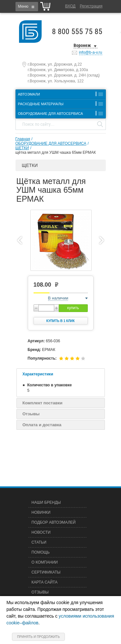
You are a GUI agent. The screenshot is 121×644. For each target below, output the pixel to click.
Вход (70, 6)
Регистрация (91, 6)
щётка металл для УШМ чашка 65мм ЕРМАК (56, 152)
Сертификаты (46, 572)
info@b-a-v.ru (91, 52)
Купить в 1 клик (61, 321)
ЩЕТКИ (22, 148)
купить (73, 308)
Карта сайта (45, 582)
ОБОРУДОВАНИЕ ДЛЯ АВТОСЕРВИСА (51, 143)
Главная (23, 139)
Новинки (41, 512)
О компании (45, 562)
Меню (23, 6)
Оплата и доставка (42, 425)
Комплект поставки (43, 403)
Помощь (41, 552)
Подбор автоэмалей (54, 522)
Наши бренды (46, 502)
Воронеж (82, 45)
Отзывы (31, 414)
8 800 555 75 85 (77, 32)
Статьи (39, 542)
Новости (41, 532)
